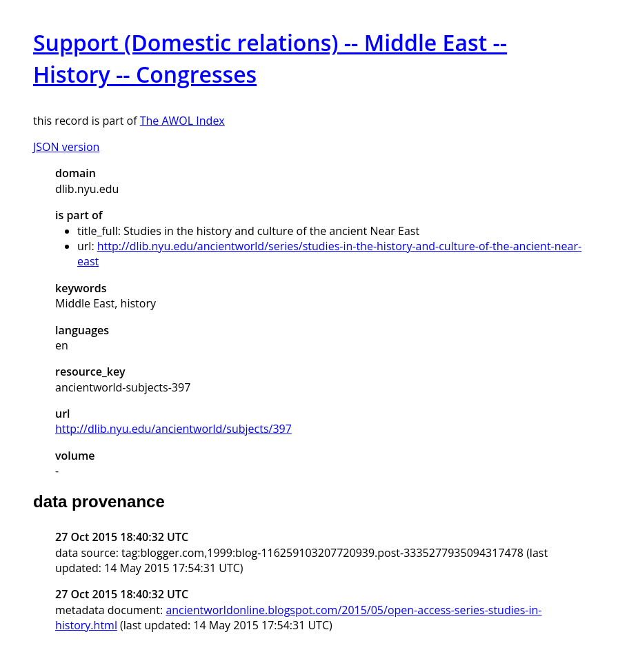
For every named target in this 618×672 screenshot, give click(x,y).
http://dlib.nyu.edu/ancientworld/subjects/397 (173, 429)
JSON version (66, 147)
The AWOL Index (182, 121)
